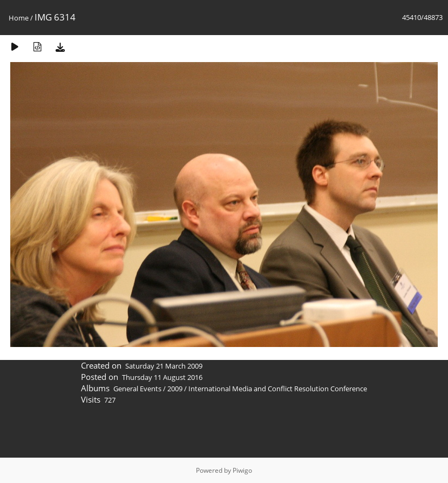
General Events (137, 389)
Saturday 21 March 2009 (164, 366)
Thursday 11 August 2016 (162, 377)
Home (19, 18)
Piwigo (242, 470)
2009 (175, 389)
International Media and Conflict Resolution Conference (278, 389)
